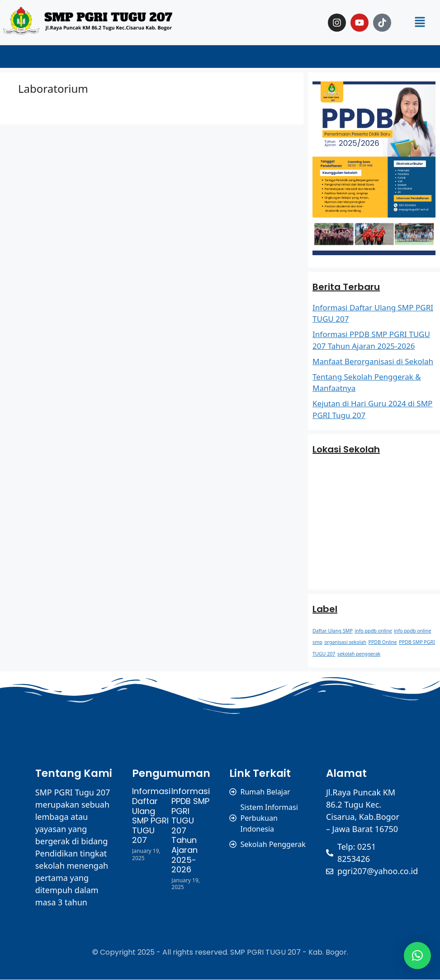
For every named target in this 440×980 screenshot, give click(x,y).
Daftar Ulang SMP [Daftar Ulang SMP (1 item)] (333, 631)
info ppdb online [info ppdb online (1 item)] (373, 631)
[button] (420, 22)
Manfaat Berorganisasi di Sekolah (373, 361)
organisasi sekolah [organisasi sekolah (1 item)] (345, 642)
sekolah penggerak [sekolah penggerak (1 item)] (359, 654)
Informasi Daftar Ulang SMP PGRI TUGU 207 (151, 816)
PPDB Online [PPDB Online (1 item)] (382, 642)
